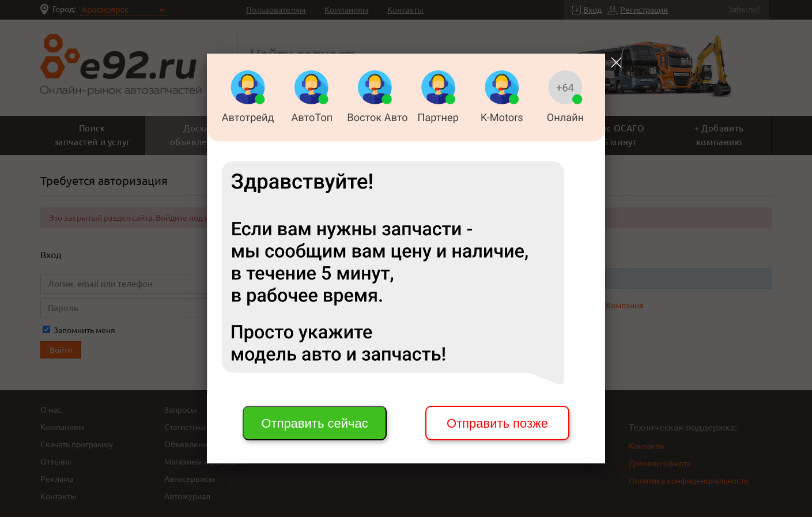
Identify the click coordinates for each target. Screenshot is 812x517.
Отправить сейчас (314, 423)
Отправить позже (497, 423)
